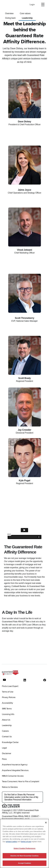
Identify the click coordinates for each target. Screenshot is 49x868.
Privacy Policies (9, 697)
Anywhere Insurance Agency (15, 765)
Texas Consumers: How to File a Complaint (21, 782)
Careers (5, 731)
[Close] (46, 823)
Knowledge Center (10, 742)
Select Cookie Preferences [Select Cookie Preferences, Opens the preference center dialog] (24, 848)
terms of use (26, 842)
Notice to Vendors (10, 787)
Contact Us (7, 737)
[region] (24, 843)
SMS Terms (7, 709)
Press (4, 759)
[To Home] (11, 5)
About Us (6, 720)
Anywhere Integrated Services (15, 770)
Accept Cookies (24, 863)
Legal (4, 748)
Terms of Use (8, 692)
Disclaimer (7, 753)
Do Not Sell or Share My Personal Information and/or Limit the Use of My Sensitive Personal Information (21, 797)
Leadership (27, 18)
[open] (43, 5)
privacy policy (12, 842)
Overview (9, 13)
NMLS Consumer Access (13, 776)
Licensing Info (8, 714)
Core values (25, 13)
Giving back (10, 18)
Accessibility (7, 703)
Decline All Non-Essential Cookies (24, 856)
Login (32, 5)
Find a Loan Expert (10, 686)
